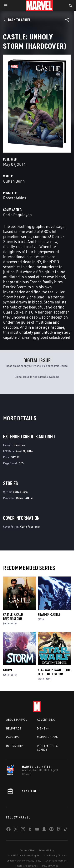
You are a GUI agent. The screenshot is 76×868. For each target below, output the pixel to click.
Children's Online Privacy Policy (24, 861)
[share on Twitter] (16, 830)
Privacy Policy (46, 850)
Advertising (46, 720)
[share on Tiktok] (66, 830)
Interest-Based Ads (27, 866)
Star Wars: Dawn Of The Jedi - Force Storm (54, 672)
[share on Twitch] (59, 830)
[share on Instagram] (23, 830)
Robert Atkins (15, 198)
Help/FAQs (14, 728)
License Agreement (56, 861)
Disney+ (43, 728)
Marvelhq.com (48, 737)
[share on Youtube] (37, 830)
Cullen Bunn (14, 181)
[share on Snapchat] (44, 830)
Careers (13, 737)
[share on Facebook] (8, 830)
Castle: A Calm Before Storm (13, 617)
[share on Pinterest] (51, 830)
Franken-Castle (49, 614)
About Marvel (17, 720)
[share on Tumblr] (30, 830)
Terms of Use (27, 850)
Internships (15, 746)
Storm (7, 670)
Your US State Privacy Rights (23, 855)
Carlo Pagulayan (17, 215)
